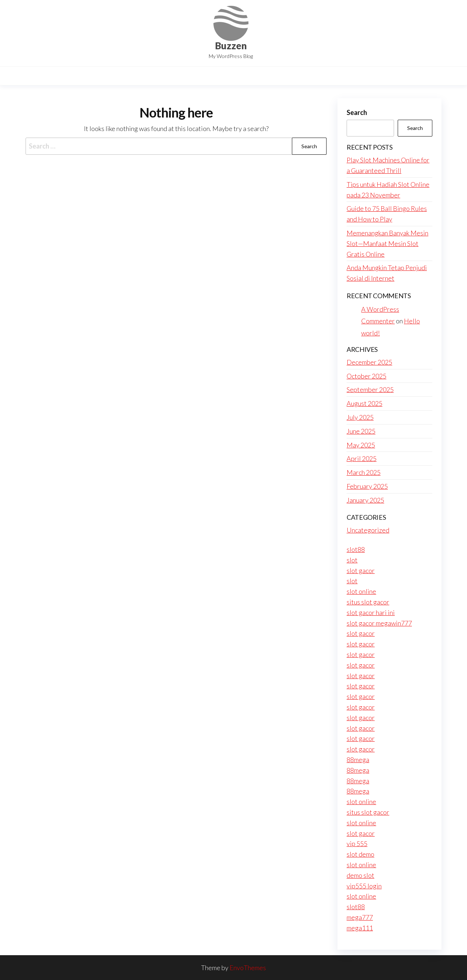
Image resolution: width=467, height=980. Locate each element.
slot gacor (361, 570)
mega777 (360, 917)
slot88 (356, 549)
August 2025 (364, 403)
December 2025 (369, 362)
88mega (358, 760)
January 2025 (365, 500)
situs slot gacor (368, 602)
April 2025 (362, 458)
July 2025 (360, 417)
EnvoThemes (248, 968)
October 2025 (366, 376)
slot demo (360, 854)
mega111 (360, 928)
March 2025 (364, 472)
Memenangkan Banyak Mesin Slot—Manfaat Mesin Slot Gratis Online (387, 243)
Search (357, 112)
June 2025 (361, 431)
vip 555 (357, 843)
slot (352, 560)
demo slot (360, 875)
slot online (361, 591)
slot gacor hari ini (371, 612)
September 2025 (370, 389)
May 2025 (361, 445)
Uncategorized (368, 530)
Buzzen (231, 46)
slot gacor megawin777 (379, 623)
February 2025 (367, 486)
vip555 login (364, 886)
